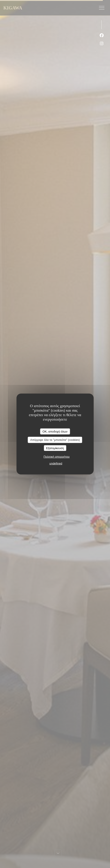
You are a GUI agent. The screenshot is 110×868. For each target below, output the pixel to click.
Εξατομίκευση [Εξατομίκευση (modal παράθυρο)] (55, 448)
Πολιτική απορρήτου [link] (57, 457)
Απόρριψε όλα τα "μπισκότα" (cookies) (55, 440)
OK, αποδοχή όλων (55, 431)
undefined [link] (56, 463)
